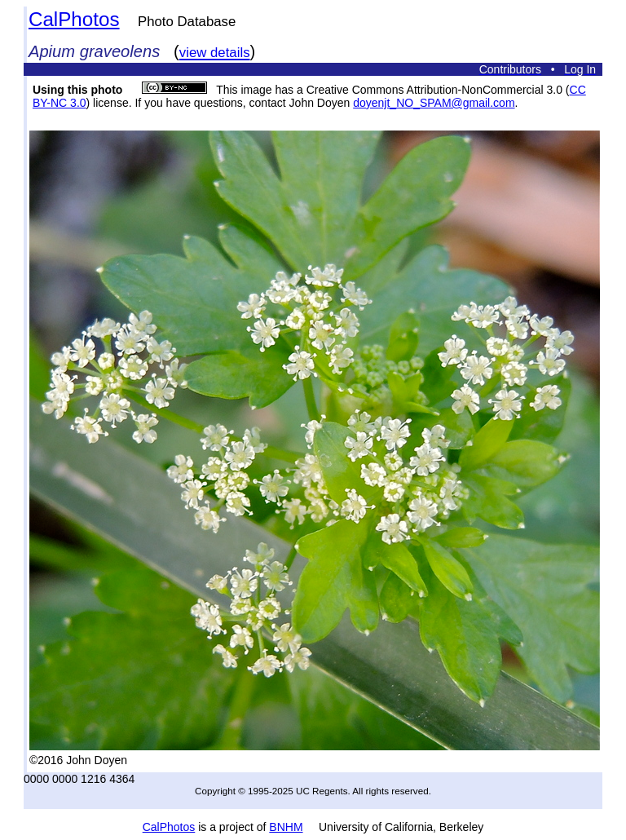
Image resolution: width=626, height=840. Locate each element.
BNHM (286, 827)
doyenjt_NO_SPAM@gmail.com (434, 103)
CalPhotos (74, 19)
